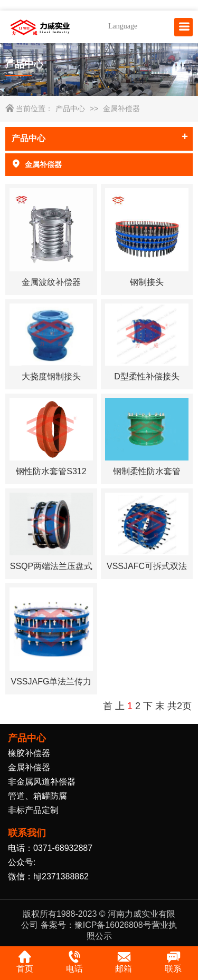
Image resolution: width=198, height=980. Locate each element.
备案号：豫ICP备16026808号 (96, 925)
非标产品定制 (33, 810)
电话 (74, 961)
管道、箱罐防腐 (37, 796)
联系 (173, 961)
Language (123, 26)
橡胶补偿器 (29, 753)
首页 (25, 961)
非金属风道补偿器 (42, 782)
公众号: (22, 862)
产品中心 (70, 109)
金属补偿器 (121, 109)
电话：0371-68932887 (50, 848)
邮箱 (124, 961)
